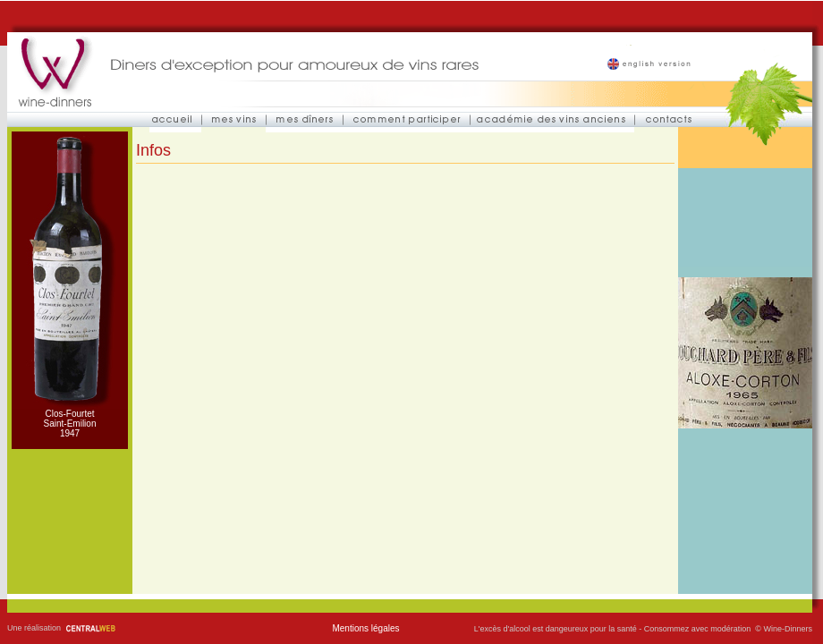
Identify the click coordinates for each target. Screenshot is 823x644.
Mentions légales (365, 628)
